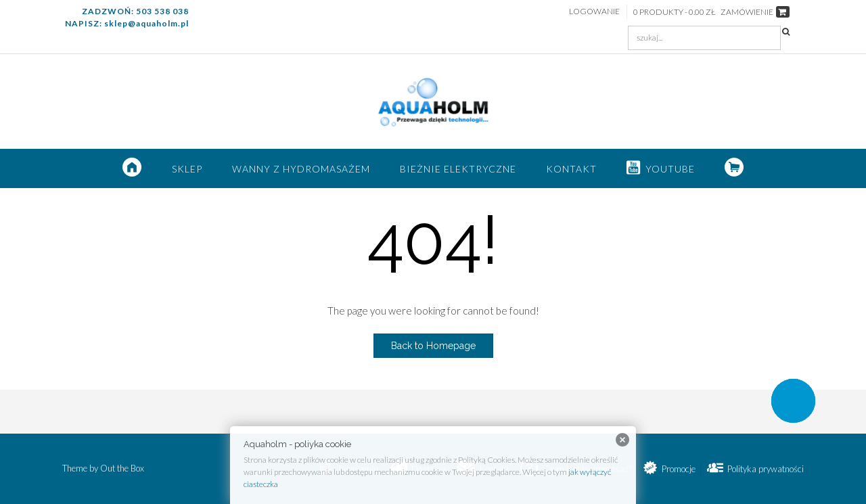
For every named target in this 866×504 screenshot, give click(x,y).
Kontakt (571, 169)
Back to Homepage (433, 346)
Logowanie (594, 11)
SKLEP (187, 169)
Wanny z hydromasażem (301, 169)
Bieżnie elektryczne (458, 169)
